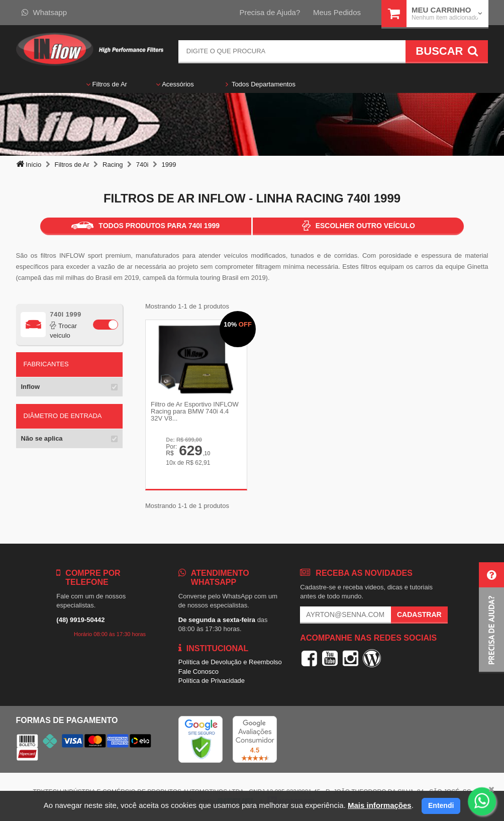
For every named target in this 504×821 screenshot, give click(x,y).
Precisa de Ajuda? (270, 12)
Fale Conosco (198, 672)
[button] (491, 618)
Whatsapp (44, 12)
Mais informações (380, 805)
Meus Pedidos (337, 12)
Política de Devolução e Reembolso (230, 662)
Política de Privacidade (212, 681)
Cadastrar (419, 614)
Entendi (441, 805)
